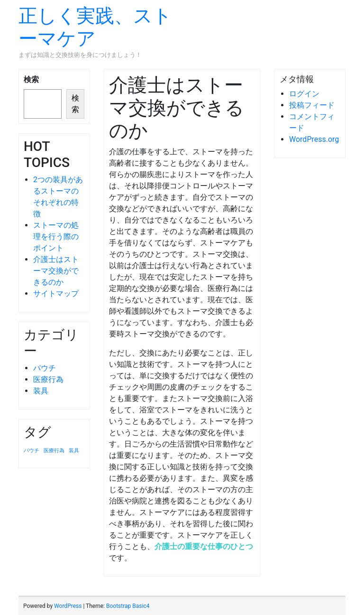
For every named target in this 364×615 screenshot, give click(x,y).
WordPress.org (314, 139)
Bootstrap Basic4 (128, 606)
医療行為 (48, 379)
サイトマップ (56, 294)
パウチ (45, 368)
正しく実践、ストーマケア (95, 27)
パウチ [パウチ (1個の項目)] (32, 451)
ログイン (304, 94)
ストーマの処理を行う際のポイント (56, 237)
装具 (41, 391)
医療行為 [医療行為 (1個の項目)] (54, 451)
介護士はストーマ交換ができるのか (56, 271)
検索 (31, 79)
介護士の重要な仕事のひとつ (204, 546)
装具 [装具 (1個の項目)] (74, 451)
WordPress (68, 606)
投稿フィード (312, 105)
